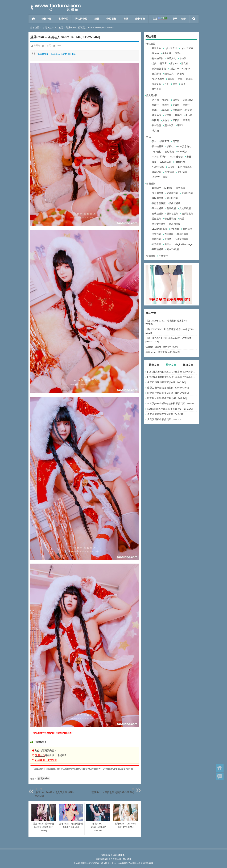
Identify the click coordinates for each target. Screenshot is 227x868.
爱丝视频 (156, 219)
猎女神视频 (170, 219)
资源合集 (151, 256)
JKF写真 (175, 229)
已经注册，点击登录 (46, 760)
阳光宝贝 (169, 74)
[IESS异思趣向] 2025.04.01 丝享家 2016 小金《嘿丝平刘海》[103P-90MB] (172, 377)
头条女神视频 (182, 239)
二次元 (60, 28)
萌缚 (180, 79)
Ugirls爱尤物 (171, 48)
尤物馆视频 (185, 208)
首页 (33, 19)
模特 (126, 19)
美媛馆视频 (175, 203)
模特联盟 (156, 125)
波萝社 (178, 53)
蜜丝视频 (180, 188)
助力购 (155, 131)
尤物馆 (166, 120)
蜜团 (175, 84)
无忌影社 (156, 74)
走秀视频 (156, 244)
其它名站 (156, 89)
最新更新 (140, 19)
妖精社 (170, 146)
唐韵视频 (156, 239)
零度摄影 (156, 84)
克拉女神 (174, 69)
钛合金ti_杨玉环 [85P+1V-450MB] (162, 347)
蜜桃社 (166, 105)
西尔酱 (189, 79)
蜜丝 (189, 157)
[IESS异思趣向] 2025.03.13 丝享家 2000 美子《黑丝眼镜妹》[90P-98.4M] (172, 372)
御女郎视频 (172, 198)
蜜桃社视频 (158, 214)
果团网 (181, 74)
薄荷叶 (181, 125)
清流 (183, 84)
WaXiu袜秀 (166, 162)
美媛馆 (176, 105)
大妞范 (168, 239)
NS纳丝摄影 (158, 167)
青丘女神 (182, 172)
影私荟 (176, 120)
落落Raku (44, 778)
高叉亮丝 (177, 141)
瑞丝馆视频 (158, 208)
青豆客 (163, 63)
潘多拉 (171, 79)
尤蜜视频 (156, 234)
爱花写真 (156, 172)
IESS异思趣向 (184, 146)
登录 (175, 19)
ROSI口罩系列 (159, 157)
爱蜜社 (186, 105)
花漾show (188, 100)
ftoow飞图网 (158, 79)
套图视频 (111, 19)
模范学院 (177, 110)
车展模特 (163, 256)
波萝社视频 (187, 214)
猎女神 (185, 63)
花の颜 (166, 110)
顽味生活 (169, 125)
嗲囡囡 (155, 120)
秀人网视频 (158, 193)
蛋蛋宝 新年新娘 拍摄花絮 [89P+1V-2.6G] (168, 388)
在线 (160, 18)
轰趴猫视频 (158, 249)
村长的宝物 (158, 58)
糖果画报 (156, 115)
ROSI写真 (182, 152)
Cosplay (186, 69)
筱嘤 (154, 162)
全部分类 (46, 19)
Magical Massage (184, 244)
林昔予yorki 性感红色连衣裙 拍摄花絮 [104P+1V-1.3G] (172, 403)
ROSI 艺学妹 (176, 157)
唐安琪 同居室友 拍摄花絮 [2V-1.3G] (165, 414)
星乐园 (186, 120)
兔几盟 (189, 115)
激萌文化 (171, 58)
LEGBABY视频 (160, 229)
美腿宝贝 (164, 141)
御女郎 (189, 110)
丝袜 (97, 19)
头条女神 (167, 53)
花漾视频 (171, 208)
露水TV (174, 63)
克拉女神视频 (159, 224)
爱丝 (154, 141)
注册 (183, 19)
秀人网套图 (81, 19)
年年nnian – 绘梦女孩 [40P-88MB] (163, 352)
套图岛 (37, 45)
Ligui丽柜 (157, 152)
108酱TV (156, 188)
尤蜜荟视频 (172, 193)
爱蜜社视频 (187, 193)
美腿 (165, 177)
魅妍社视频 (172, 214)
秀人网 (155, 100)
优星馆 (168, 115)
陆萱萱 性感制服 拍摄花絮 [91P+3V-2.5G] (168, 393)
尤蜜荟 (166, 100)
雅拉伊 (183, 58)
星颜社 (155, 105)
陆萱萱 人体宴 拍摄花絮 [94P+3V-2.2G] (167, 398)
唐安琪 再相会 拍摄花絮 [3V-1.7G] (164, 419)
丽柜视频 (169, 152)
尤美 (154, 63)
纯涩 (182, 219)
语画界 (176, 100)
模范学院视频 (159, 203)
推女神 (155, 53)
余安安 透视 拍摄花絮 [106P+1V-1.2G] (166, 382)
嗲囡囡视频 (158, 198)
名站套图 (63, 19)
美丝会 (168, 244)
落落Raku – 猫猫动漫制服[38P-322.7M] (113, 792)
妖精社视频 (183, 234)
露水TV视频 (173, 249)
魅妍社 (155, 110)
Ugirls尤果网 (187, 48)
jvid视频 (168, 188)
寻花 (167, 84)
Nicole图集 (180, 162)
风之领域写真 (185, 167)
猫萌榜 (178, 115)
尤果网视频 (175, 224)
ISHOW (156, 177)
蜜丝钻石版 (158, 146)
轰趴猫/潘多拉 (159, 69)
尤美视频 (169, 234)
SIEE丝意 (169, 172)
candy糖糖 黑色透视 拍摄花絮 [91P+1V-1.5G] (170, 409)
